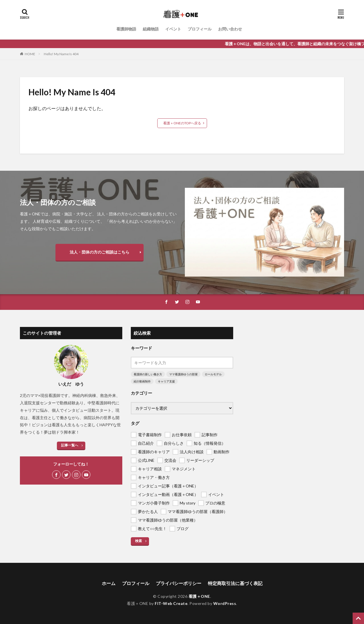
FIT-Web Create (171, 603)
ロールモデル (213, 374)
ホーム (109, 583)
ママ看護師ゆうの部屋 (183, 374)
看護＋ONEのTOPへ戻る (182, 123)
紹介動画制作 (142, 381)
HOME (30, 54)
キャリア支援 (166, 381)
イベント (173, 29)
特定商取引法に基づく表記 (235, 583)
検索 (138, 541)
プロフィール (200, 29)
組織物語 (151, 29)
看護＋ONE (199, 596)
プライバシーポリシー (179, 583)
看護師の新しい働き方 (148, 374)
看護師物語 (126, 29)
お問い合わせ (230, 29)
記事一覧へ (70, 445)
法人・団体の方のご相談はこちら (100, 252)
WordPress (225, 603)
